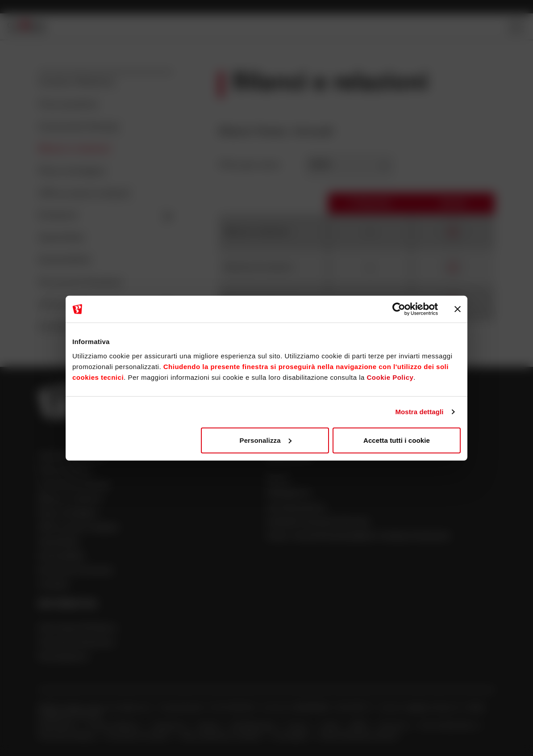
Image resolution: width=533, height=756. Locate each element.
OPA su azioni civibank (84, 194)
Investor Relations (77, 83)
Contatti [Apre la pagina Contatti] (53, 586)
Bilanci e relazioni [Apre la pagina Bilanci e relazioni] (70, 500)
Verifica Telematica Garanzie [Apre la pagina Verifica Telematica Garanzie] (358, 737)
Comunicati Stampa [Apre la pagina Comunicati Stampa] (74, 485)
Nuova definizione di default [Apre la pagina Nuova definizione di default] (222, 737)
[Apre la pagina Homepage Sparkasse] (27, 27)
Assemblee (61, 238)
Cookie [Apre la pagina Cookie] (331, 726)
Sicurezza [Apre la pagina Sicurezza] (394, 726)
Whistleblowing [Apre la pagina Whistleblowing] (254, 726)
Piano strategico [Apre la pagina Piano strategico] (68, 514)
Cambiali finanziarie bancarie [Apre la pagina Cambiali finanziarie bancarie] (318, 523)
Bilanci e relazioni (75, 149)
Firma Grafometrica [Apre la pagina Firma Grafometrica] (448, 726)
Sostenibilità (65, 261)
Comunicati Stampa (79, 128)
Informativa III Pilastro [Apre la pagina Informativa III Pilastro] (78, 629)
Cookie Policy (390, 377)
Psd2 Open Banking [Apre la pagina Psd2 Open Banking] (67, 737)
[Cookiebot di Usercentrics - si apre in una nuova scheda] (399, 309)
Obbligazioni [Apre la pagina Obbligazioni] (289, 493)
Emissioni (106, 216)
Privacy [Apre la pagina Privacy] (298, 726)
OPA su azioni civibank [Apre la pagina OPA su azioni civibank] (78, 528)
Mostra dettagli (419, 412)
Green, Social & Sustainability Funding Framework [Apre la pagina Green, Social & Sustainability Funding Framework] (358, 537)
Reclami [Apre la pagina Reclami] (210, 726)
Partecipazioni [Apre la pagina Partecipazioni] (63, 657)
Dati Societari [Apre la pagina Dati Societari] (58, 726)
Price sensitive (68, 105)
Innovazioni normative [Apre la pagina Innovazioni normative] (139, 737)
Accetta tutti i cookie (397, 440)
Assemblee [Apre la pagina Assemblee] (59, 543)
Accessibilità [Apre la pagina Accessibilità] (291, 737)
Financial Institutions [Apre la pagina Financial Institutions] (77, 643)
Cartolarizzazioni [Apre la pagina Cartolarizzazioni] (296, 508)
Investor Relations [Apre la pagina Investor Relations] (115, 726)
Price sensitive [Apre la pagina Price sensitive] (65, 471)
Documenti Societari (80, 283)
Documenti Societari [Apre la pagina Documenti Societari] (76, 571)
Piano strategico (72, 172)
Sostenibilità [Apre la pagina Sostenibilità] (61, 557)
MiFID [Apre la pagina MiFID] (360, 726)
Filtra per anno (249, 165)
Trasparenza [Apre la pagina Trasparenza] (169, 726)
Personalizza (266, 440)
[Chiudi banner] (458, 309)
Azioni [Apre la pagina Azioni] (278, 479)
